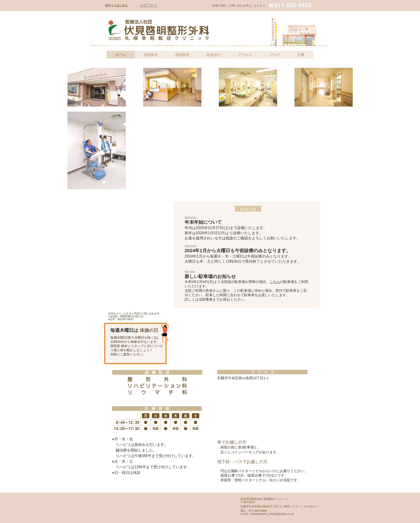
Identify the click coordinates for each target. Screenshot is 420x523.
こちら (275, 282)
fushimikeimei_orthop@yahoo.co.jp (272, 514)
